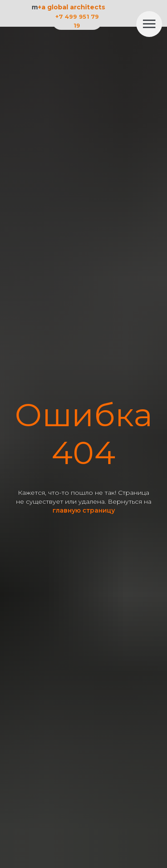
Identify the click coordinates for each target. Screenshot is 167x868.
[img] (126, 19)
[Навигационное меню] (149, 24)
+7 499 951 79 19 (77, 21)
